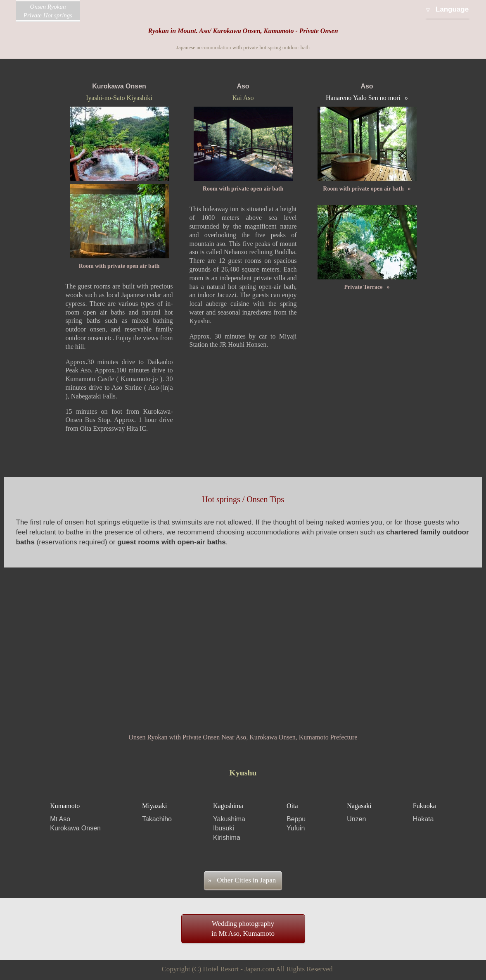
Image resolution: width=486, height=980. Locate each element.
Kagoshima (229, 823)
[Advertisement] (243, 638)
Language (452, 9)
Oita (296, 818)
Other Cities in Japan (246, 880)
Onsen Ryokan (48, 12)
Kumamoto (75, 818)
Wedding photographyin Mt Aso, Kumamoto (243, 929)
